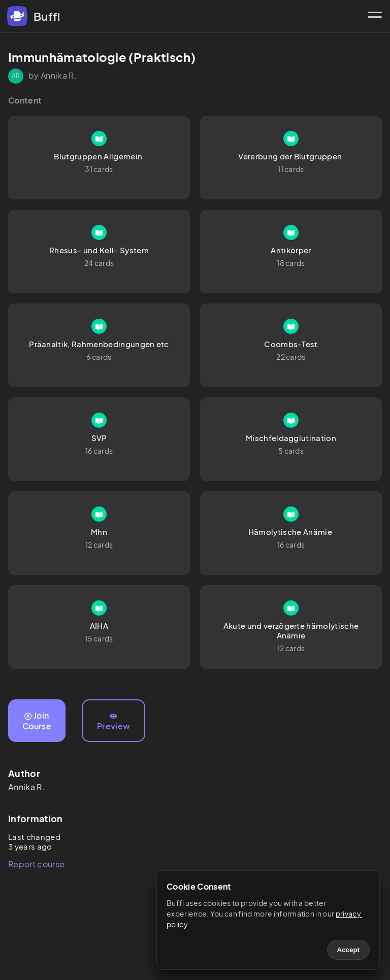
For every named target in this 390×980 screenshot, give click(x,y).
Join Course (37, 721)
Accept (348, 950)
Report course (36, 864)
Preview (113, 722)
